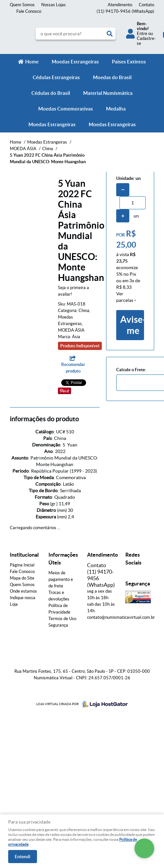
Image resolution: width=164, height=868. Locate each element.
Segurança (58, 625)
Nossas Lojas (54, 5)
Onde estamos (23, 591)
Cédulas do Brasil (51, 93)
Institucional (24, 555)
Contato (146, 5)
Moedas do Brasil (112, 77)
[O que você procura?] (110, 34)
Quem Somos (22, 5)
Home (32, 62)
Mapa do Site (22, 578)
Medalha (116, 109)
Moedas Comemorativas (66, 109)
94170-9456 (125, 11)
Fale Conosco (29, 11)
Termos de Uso (62, 619)
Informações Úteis (63, 559)
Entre (142, 34)
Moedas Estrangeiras (75, 62)
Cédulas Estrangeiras (56, 77)
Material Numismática (108, 93)
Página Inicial (22, 565)
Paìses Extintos (129, 62)
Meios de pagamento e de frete (61, 579)
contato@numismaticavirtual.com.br (121, 617)
